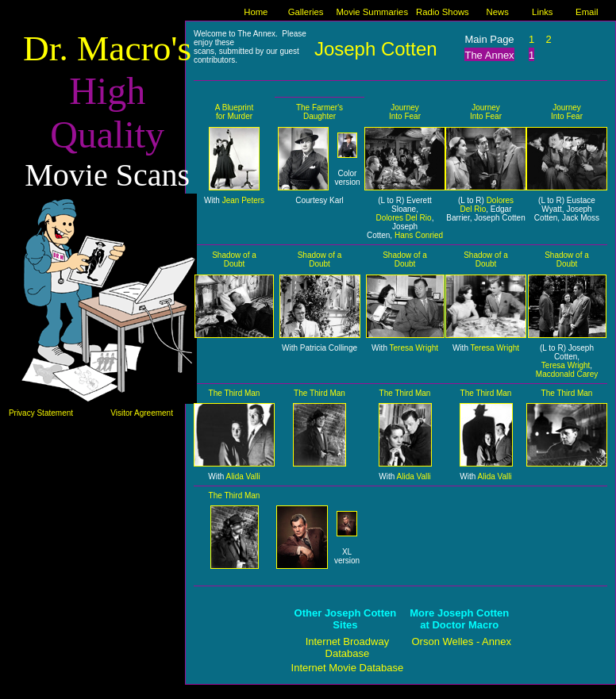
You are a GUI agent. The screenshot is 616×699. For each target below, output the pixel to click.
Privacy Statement (41, 413)
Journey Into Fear (405, 112)
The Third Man (235, 393)
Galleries (306, 12)
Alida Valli (243, 476)
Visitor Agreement (142, 413)
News (497, 12)
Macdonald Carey (567, 374)
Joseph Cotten (376, 49)
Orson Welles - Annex (462, 641)
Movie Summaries (372, 12)
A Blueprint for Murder (234, 112)
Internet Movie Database (348, 668)
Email (587, 12)
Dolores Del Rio (404, 218)
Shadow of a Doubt (234, 259)
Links (542, 12)
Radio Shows (443, 12)
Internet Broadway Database (348, 647)
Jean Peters (243, 200)
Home (256, 12)
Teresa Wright (414, 348)
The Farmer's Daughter (320, 112)
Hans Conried (419, 235)
